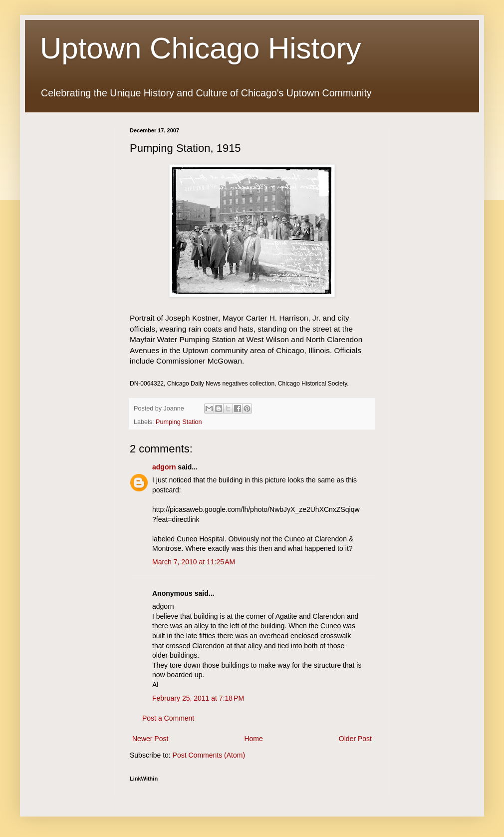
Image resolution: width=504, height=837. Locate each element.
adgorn (164, 467)
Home (253, 739)
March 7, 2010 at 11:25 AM (194, 562)
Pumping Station (179, 422)
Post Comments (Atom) (209, 755)
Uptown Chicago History (201, 48)
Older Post (355, 739)
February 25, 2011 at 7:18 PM (198, 698)
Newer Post (150, 739)
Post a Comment (168, 718)
